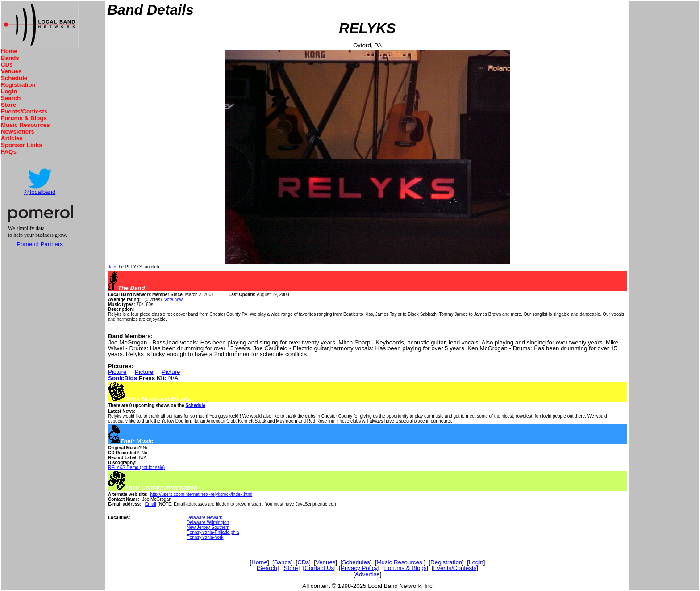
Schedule (14, 78)
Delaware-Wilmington (208, 522)
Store (8, 105)
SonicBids (123, 378)
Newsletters (18, 132)
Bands (10, 58)
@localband (40, 192)
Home (9, 51)
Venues (11, 71)
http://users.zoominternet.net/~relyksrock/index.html (201, 494)
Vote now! (174, 300)
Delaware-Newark (204, 518)
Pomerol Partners (40, 244)
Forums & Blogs (24, 118)
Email (151, 504)
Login (9, 91)
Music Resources (25, 125)
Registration (18, 85)
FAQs (9, 152)
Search (11, 98)
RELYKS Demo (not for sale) (136, 467)
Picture (117, 372)
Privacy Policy (359, 568)
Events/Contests (24, 111)
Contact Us (319, 568)
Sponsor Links (22, 145)
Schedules (356, 562)
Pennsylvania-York (205, 537)
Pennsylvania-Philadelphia (213, 532)
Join (112, 267)
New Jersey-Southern (208, 527)
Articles (12, 138)
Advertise (367, 574)
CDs (7, 65)
